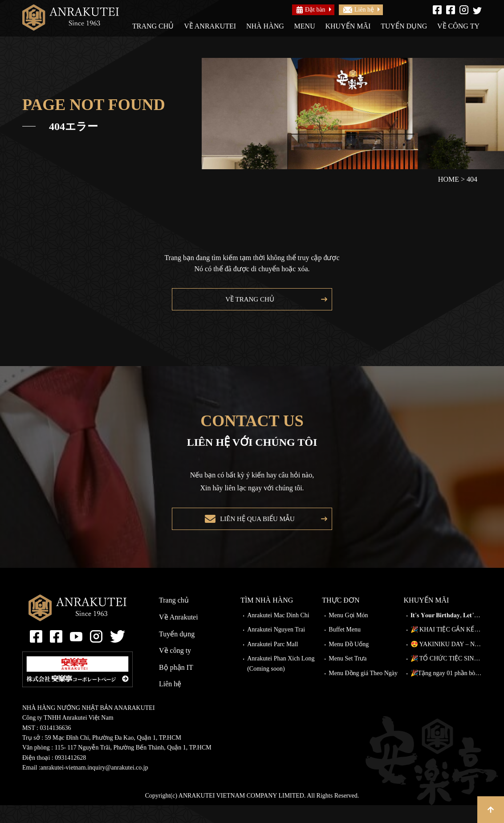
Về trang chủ (248, 304)
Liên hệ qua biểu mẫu (255, 532)
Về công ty (458, 26)
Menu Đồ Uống (349, 662)
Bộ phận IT (176, 685)
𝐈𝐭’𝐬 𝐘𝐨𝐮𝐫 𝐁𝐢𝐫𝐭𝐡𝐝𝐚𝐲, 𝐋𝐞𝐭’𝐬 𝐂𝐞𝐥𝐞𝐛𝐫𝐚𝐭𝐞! (446, 633)
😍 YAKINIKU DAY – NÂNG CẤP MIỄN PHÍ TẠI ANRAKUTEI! (446, 662)
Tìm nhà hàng (267, 618)
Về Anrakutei (210, 26)
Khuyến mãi (348, 26)
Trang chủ (153, 26)
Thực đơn (341, 618)
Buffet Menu (345, 647)
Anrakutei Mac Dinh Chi (278, 633)
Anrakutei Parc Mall (272, 662)
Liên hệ (359, 10)
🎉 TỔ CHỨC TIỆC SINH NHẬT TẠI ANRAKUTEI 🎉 (446, 676)
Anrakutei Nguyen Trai (276, 647)
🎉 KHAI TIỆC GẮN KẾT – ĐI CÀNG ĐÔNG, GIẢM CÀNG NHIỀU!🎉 (446, 647)
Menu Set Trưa (348, 676)
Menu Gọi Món (348, 633)
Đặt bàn (311, 10)
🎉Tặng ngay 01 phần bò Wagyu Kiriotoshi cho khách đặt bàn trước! (446, 691)
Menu (305, 26)
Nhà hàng (265, 26)
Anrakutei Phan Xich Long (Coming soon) (281, 681)
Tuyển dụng (404, 26)
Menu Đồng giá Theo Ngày (363, 691)
